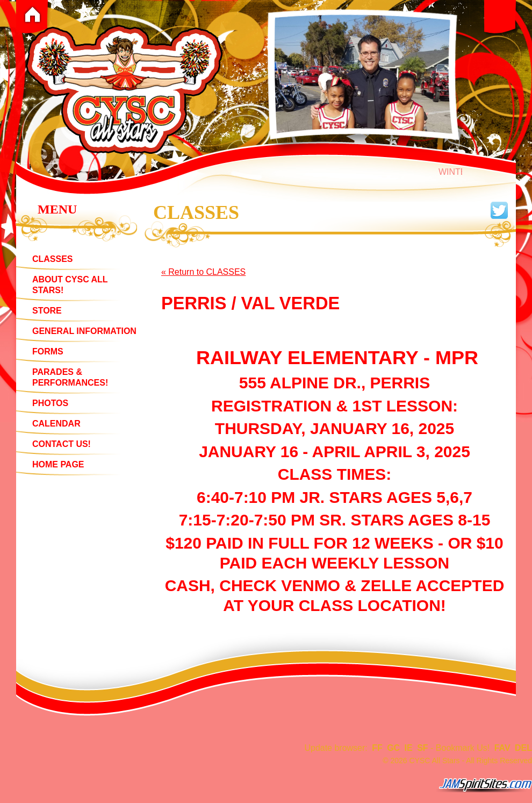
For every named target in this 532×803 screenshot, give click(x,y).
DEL (523, 748)
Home (32, 15)
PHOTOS (50, 403)
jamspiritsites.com (484, 785)
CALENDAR (56, 424)
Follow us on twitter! (499, 210)
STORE (47, 311)
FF (377, 748)
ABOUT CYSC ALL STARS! (70, 285)
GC (393, 748)
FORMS (48, 351)
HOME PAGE (58, 464)
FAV (502, 748)
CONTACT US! (62, 444)
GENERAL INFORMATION (84, 331)
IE (409, 748)
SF (422, 748)
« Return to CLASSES (203, 272)
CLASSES (53, 259)
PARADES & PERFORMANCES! (70, 377)
